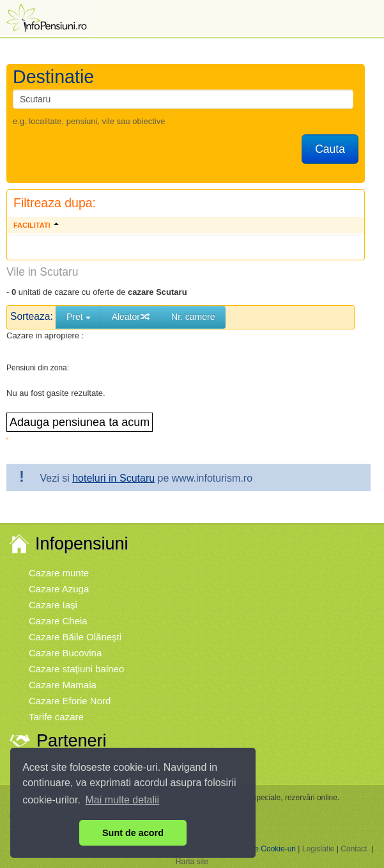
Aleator (131, 317)
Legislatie (319, 849)
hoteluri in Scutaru (113, 478)
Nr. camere (193, 317)
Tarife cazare (56, 717)
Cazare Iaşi (53, 605)
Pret (79, 317)
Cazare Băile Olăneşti (75, 637)
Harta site (192, 862)
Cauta (330, 149)
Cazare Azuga (59, 589)
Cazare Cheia (58, 621)
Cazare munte (59, 573)
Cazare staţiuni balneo (76, 669)
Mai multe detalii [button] (123, 800)
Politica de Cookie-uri (260, 849)
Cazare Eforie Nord (70, 701)
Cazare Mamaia (63, 685)
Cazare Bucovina (65, 653)
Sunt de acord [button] (133, 833)
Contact (354, 849)
